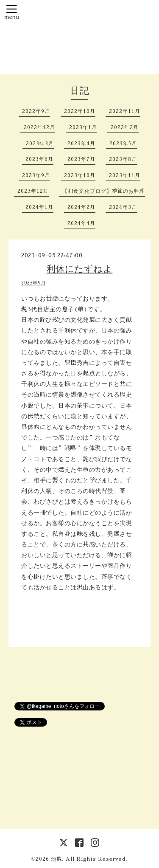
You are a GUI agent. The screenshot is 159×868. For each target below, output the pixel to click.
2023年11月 (125, 175)
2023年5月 (123, 144)
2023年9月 (36, 175)
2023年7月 (81, 159)
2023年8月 (123, 159)
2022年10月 (80, 111)
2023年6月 (39, 159)
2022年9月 (36, 111)
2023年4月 (81, 144)
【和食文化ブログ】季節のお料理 (104, 191)
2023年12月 (33, 191)
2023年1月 (83, 127)
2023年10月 (80, 175)
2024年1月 (39, 207)
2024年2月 (81, 207)
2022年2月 (125, 127)
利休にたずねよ (80, 269)
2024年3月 (123, 207)
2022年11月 (125, 111)
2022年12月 (39, 127)
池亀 (56, 859)
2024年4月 (81, 223)
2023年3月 (40, 144)
